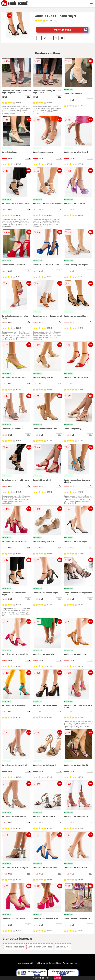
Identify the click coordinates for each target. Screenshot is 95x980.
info (28, 97)
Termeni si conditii (26, 963)
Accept (58, 978)
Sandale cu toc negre (14, 947)
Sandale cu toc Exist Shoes (40, 947)
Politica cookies (70, 963)
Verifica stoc (71, 30)
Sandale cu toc (63, 947)
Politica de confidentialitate (48, 963)
